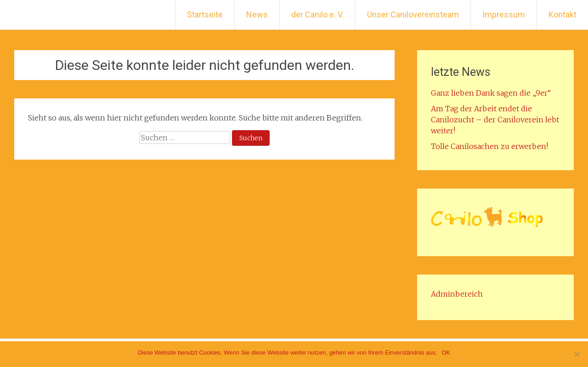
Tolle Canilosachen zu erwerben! (489, 146)
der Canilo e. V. (317, 14)
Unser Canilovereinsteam (413, 14)
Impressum (504, 14)
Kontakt (563, 14)
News (257, 14)
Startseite (205, 14)
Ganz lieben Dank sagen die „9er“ (491, 93)
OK (446, 353)
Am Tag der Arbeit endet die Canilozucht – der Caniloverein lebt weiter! (495, 120)
